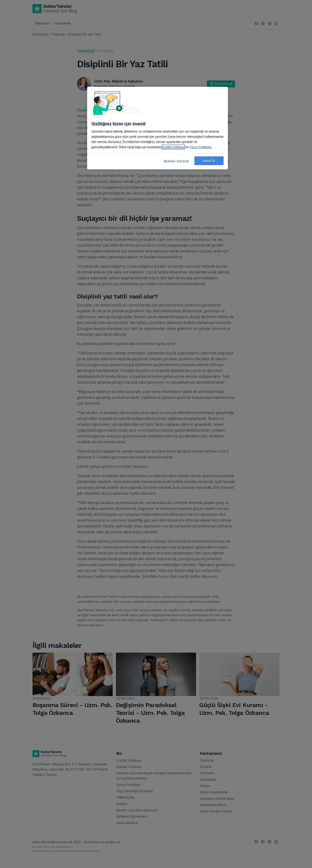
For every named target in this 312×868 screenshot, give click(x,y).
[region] (158, 128)
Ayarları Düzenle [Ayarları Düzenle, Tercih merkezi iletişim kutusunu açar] (176, 161)
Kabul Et (209, 161)
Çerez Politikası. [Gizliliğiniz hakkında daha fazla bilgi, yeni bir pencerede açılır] (201, 147)
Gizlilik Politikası (173, 147)
